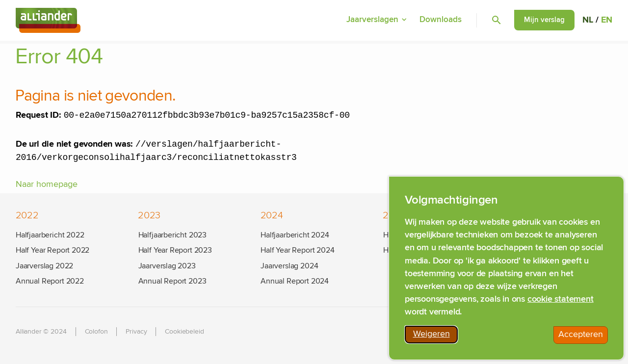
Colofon (96, 332)
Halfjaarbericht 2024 (295, 235)
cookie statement (561, 301)
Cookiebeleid (184, 332)
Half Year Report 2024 (297, 250)
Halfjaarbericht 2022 (50, 235)
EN (607, 21)
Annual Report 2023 (172, 281)
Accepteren (583, 338)
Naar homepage (47, 187)
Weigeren (436, 338)
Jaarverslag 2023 (167, 266)
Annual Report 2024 (295, 281)
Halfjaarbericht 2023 (172, 235)
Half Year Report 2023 (175, 250)
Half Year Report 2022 (52, 250)
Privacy (136, 332)
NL (588, 21)
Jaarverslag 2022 (44, 266)
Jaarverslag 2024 (289, 266)
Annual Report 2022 (50, 281)
